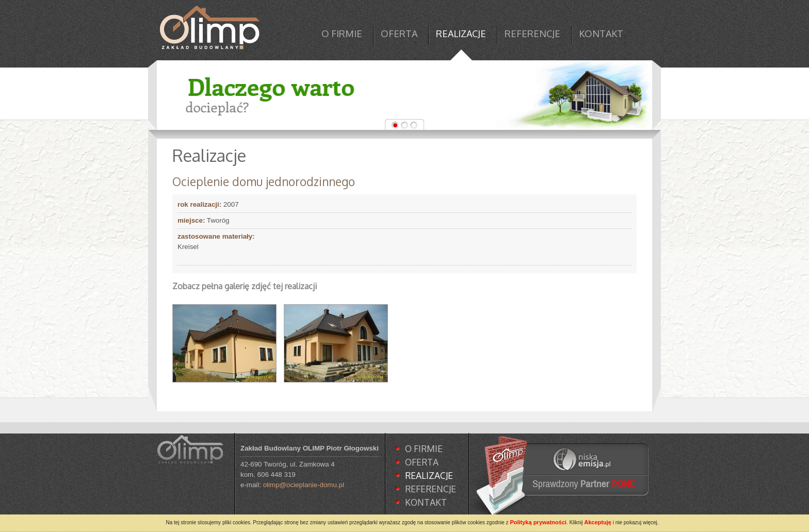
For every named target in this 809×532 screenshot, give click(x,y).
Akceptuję (598, 522)
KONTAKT (601, 34)
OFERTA (399, 34)
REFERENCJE (532, 34)
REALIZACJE (461, 34)
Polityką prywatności (538, 522)
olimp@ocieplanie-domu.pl (304, 485)
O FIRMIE (342, 34)
